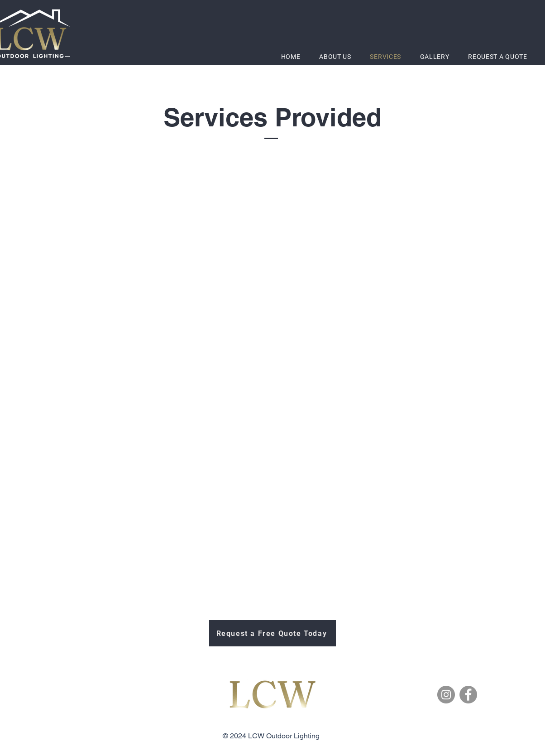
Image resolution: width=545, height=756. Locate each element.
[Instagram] (446, 695)
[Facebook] (468, 695)
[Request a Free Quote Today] (272, 633)
